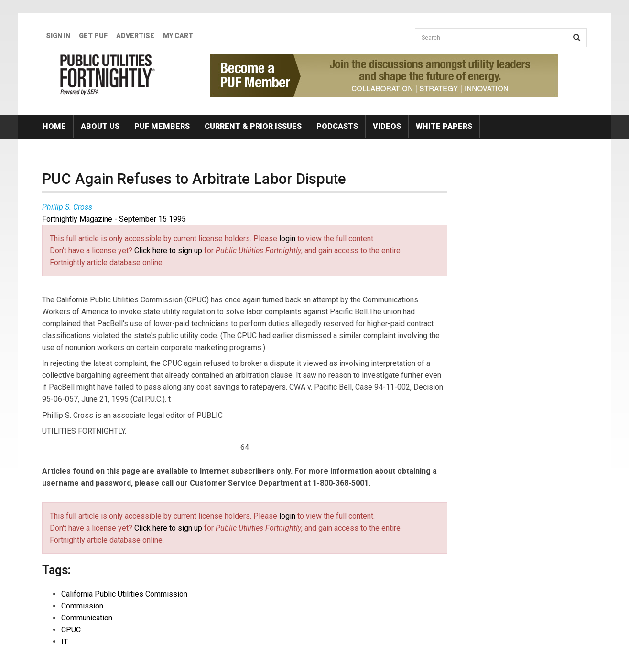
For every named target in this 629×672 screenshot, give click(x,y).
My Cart (178, 36)
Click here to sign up (168, 251)
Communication (87, 618)
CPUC (71, 630)
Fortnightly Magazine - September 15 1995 (114, 219)
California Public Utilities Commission (124, 594)
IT (65, 642)
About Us (100, 126)
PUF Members (162, 126)
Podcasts (337, 126)
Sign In (58, 36)
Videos (387, 126)
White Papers (444, 126)
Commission (82, 606)
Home (54, 126)
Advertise (135, 36)
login (287, 239)
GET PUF (93, 36)
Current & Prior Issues (253, 126)
